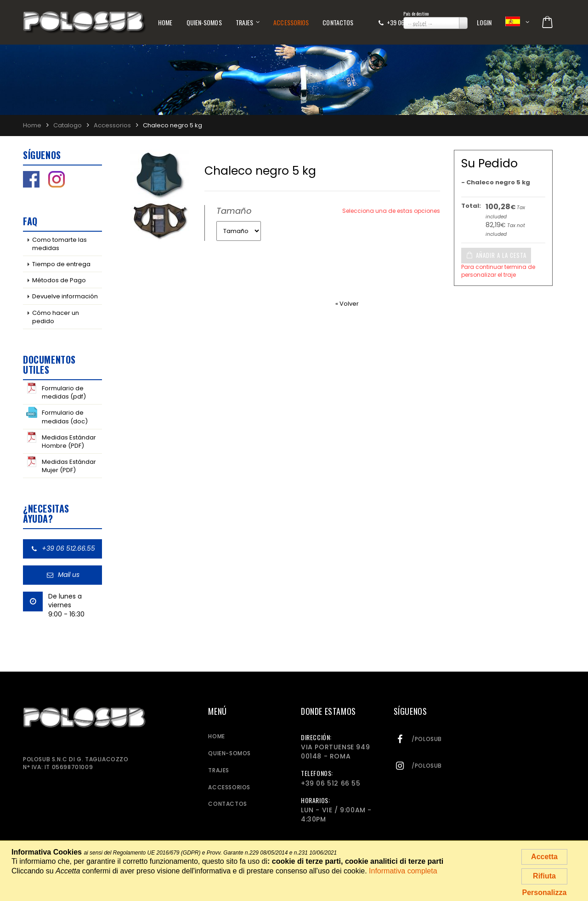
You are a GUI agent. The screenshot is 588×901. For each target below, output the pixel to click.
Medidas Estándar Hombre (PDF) (61, 441)
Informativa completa (403, 871)
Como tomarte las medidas (59, 244)
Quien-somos (204, 22)
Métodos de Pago (59, 280)
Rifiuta (544, 876)
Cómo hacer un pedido (56, 317)
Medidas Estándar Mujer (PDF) (61, 465)
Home (165, 22)
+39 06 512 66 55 (408, 22)
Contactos (338, 22)
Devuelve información (65, 296)
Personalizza (545, 892)
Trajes (245, 22)
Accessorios (291, 22)
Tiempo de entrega (61, 264)
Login (484, 22)
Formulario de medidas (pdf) (56, 392)
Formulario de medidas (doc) (57, 416)
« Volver (347, 304)
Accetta (544, 857)
